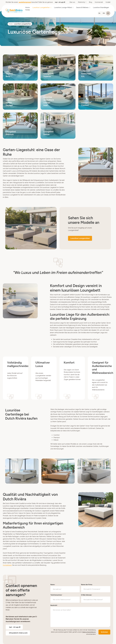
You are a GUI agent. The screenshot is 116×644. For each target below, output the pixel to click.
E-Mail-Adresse (87, 595)
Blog (91, 2)
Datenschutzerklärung (89, 632)
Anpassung (81, 2)
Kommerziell (99, 2)
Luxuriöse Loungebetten (41, 7)
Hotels (28, 10)
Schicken (104, 632)
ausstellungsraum (25, 2)
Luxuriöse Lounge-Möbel (63, 7)
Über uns (72, 2)
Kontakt (108, 2)
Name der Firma (87, 585)
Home (27, 7)
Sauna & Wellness (82, 7)
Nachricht (54, 605)
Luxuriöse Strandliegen (101, 7)
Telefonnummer (57, 595)
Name (53, 585)
